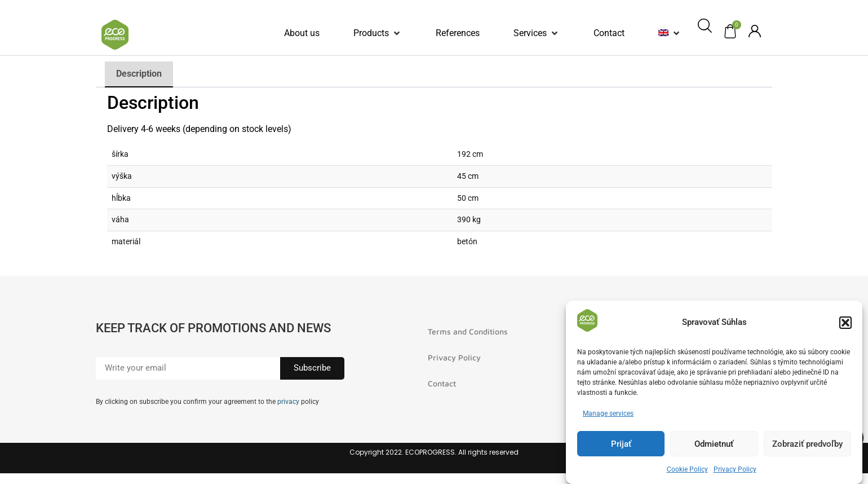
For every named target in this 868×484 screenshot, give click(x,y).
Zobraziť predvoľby (807, 444)
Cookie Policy (687, 469)
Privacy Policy (735, 469)
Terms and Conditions (468, 331)
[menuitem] (663, 33)
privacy (288, 402)
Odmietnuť (714, 444)
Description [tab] (139, 74)
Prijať (621, 444)
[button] (845, 323)
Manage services (608, 413)
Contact (442, 383)
